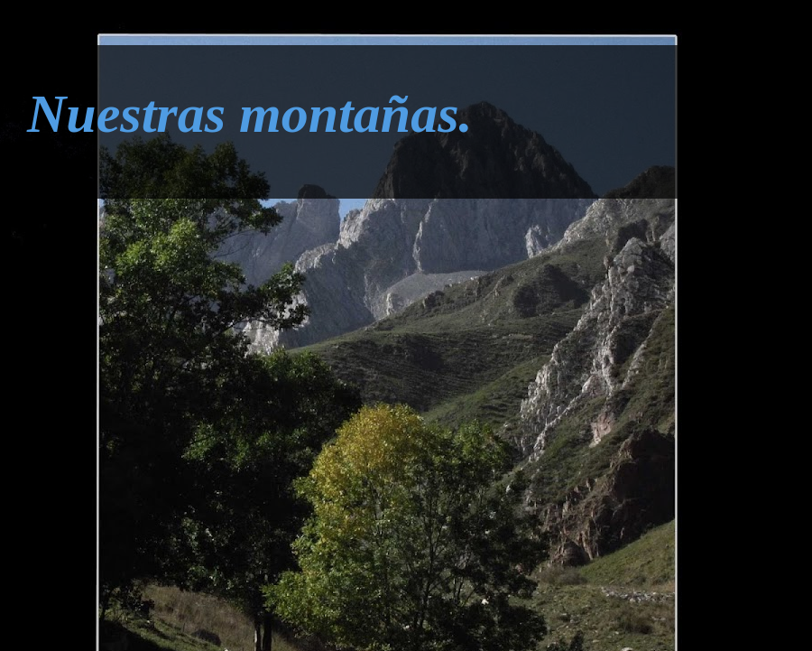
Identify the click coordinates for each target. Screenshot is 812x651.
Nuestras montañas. (249, 114)
